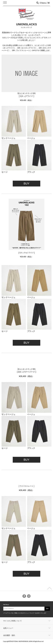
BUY (26, 183)
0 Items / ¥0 (45, 3)
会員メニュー (8, 628)
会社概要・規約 (9, 635)
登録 (47, 609)
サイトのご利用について (13, 621)
